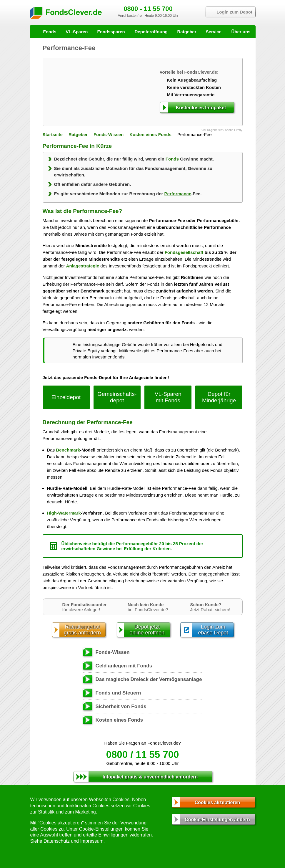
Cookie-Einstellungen (101, 829)
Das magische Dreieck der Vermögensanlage (149, 679)
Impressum (92, 841)
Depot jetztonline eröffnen (147, 630)
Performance (178, 194)
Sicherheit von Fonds (121, 706)
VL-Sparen (77, 32)
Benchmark (68, 450)
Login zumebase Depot (213, 630)
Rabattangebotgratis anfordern (82, 630)
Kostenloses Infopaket (201, 108)
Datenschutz (57, 841)
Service (214, 32)
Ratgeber (187, 32)
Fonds (50, 32)
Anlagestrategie (83, 266)
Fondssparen (111, 32)
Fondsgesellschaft (184, 252)
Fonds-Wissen (109, 134)
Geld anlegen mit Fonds (124, 666)
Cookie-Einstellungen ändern (217, 820)
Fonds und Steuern (118, 693)
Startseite (53, 134)
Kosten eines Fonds (150, 134)
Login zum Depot (234, 12)
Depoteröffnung (151, 32)
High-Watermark (64, 513)
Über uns (241, 32)
